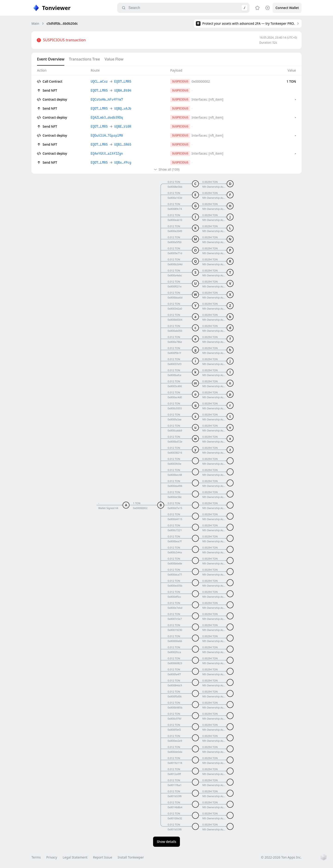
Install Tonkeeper (131, 857)
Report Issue (103, 857)
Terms (36, 857)
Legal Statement (75, 857)
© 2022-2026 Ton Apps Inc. (281, 857)
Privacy (52, 857)
